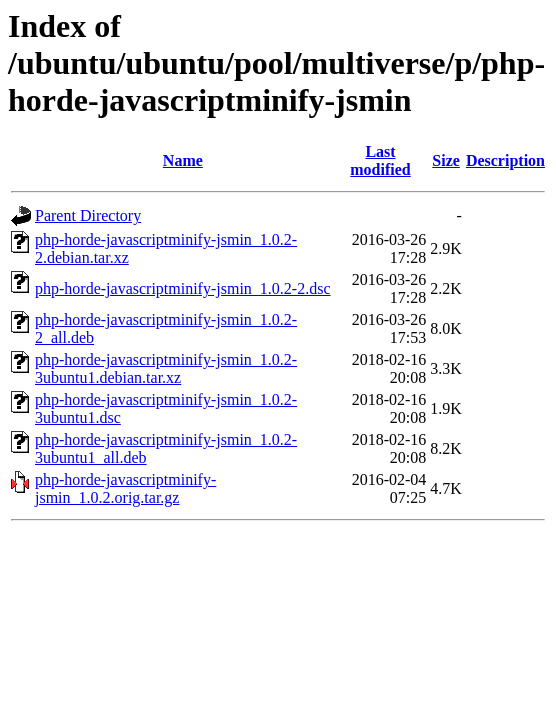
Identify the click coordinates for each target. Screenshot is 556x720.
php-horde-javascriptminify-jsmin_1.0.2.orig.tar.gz (125, 488)
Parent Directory (88, 215)
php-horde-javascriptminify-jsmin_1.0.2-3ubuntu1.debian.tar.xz (166, 368)
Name (183, 160)
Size (446, 160)
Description (505, 160)
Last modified (380, 160)
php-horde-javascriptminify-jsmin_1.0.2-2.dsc (183, 288)
